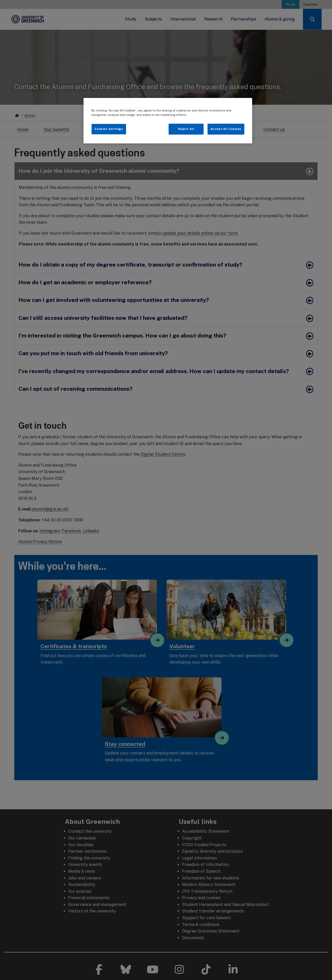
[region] (168, 121)
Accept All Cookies (226, 129)
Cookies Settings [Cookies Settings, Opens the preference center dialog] (109, 129)
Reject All (186, 129)
